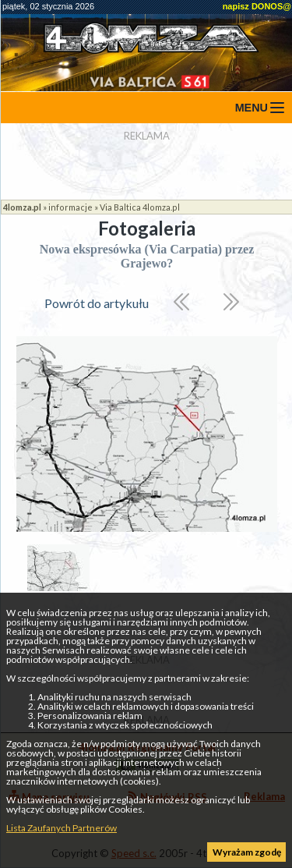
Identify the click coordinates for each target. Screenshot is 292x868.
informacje (70, 207)
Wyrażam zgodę (247, 852)
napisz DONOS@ (257, 6)
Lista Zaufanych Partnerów (62, 828)
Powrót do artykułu (97, 303)
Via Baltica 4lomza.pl (140, 207)
